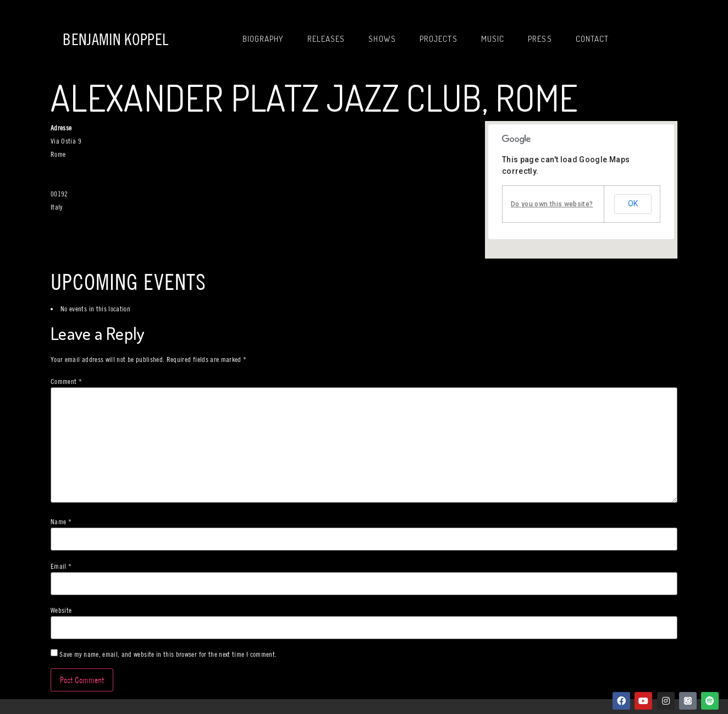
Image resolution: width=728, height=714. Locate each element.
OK (633, 204)
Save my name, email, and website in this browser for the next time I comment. (168, 654)
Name (61, 522)
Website (61, 610)
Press (540, 39)
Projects (439, 39)
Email (61, 566)
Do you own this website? (552, 204)
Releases (326, 39)
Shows (382, 39)
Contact (592, 39)
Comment (66, 381)
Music (493, 39)
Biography (263, 39)
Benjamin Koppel (115, 39)
